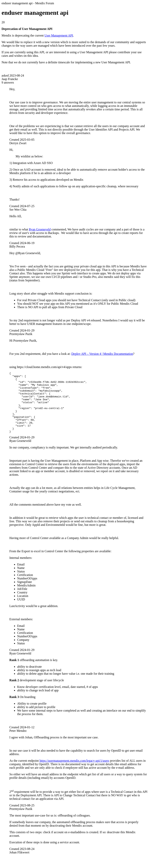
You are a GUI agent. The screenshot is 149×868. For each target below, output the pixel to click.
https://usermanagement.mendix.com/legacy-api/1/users (74, 773)
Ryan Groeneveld (40, 229)
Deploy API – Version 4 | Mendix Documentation (102, 354)
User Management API (59, 35)
